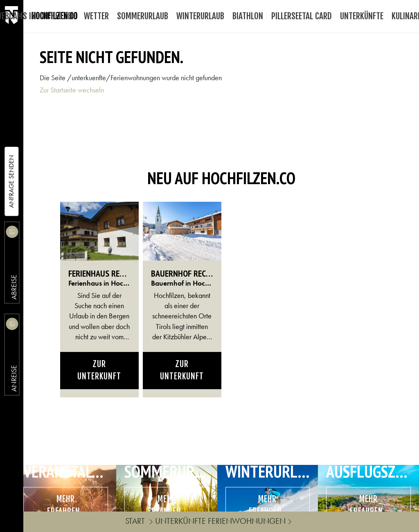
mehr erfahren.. (66, 505)
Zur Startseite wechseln (72, 90)
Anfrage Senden (11, 181)
